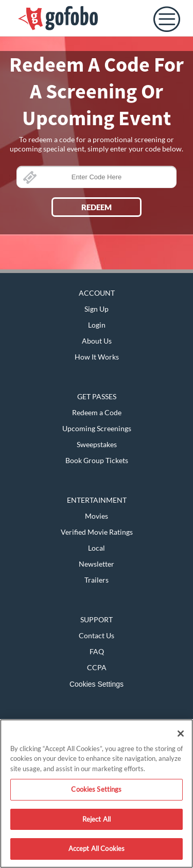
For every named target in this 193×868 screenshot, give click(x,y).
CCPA (97, 667)
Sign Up (97, 309)
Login (97, 325)
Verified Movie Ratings (97, 532)
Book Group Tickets (97, 460)
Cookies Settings (97, 684)
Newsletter (97, 564)
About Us (97, 341)
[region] (97, 794)
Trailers (97, 580)
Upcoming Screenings (97, 428)
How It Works (97, 357)
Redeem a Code (97, 412)
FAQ (97, 651)
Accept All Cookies (97, 848)
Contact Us (97, 635)
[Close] (181, 734)
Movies (97, 516)
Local (97, 548)
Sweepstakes (97, 444)
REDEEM (97, 207)
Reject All (97, 819)
